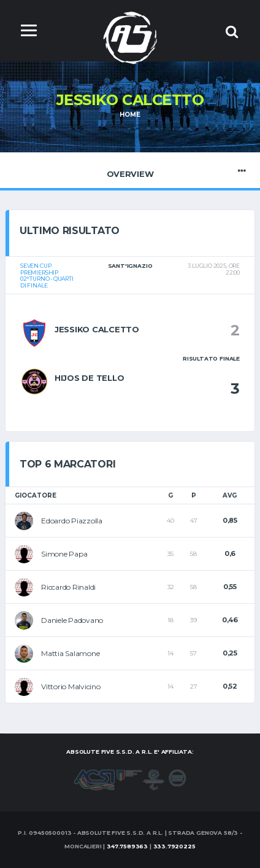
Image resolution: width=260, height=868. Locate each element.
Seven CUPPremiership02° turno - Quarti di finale (47, 276)
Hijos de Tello (89, 378)
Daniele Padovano (72, 620)
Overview (130, 171)
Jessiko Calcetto (97, 329)
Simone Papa (64, 554)
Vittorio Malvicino (71, 686)
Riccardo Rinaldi (68, 587)
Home (130, 115)
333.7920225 (174, 846)
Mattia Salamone (70, 653)
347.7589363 (127, 846)
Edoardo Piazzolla (72, 521)
